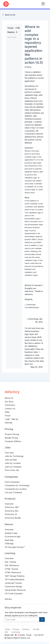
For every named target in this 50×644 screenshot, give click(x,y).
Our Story (9, 402)
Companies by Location (16, 489)
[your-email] (22, 620)
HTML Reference (13, 572)
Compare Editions (13, 441)
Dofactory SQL (12, 511)
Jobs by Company (13, 467)
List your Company (13, 492)
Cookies (26, 629)
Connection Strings (13, 586)
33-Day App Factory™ (15, 547)
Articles (8, 599)
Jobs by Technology (14, 456)
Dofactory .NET (12, 507)
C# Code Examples (14, 593)
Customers (10, 405)
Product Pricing (12, 434)
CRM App (9, 544)
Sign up (15, 419)
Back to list (10, 15)
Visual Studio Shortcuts (15, 590)
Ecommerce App (13, 537)
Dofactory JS (11, 514)
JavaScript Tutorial (13, 583)
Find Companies (12, 482)
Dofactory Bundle (13, 518)
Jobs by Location (13, 463)
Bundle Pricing (11, 438)
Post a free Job (12, 470)
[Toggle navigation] (43, 3)
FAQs (7, 412)
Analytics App (11, 533)
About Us (9, 398)
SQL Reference (12, 565)
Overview (9, 504)
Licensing (16, 632)
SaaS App (9, 540)
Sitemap (9, 423)
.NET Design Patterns (15, 576)
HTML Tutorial (11, 569)
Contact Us (10, 409)
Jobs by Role (11, 460)
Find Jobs (9, 453)
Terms (7, 629)
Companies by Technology (17, 485)
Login (7, 419)
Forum (8, 416)
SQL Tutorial (10, 562)
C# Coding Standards (15, 579)
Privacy (16, 629)
